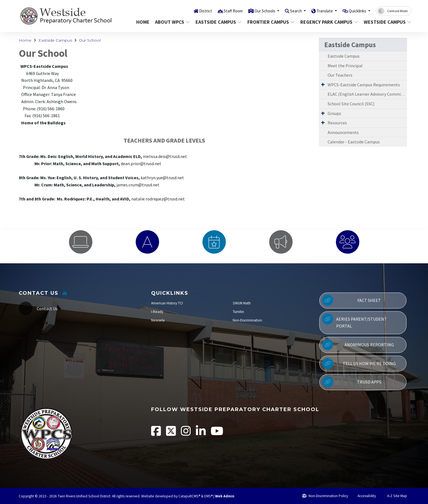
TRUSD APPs (352, 382)
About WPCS (172, 22)
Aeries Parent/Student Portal (355, 321)
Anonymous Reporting (358, 345)
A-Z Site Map (394, 496)
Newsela (158, 320)
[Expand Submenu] (323, 84)
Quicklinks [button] (356, 11)
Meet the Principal (345, 66)
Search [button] (287, 11)
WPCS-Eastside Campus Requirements (364, 85)
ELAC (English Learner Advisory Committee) (367, 94)
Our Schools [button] (252, 11)
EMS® (208, 496)
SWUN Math (242, 303)
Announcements (343, 132)
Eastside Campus (217, 22)
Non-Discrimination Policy (325, 496)
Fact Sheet (351, 300)
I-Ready (157, 312)
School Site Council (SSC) (351, 104)
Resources (337, 123)
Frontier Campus (270, 22)
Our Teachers (340, 75)
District (186, 11)
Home (143, 22)
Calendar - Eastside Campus (354, 142)
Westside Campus (385, 22)
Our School (90, 40)
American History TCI (167, 303)
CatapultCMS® (189, 496)
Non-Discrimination (247, 320)
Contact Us (47, 309)
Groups (334, 113)
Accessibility (364, 496)
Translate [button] (319, 11)
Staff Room (216, 11)
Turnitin (238, 312)
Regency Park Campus (327, 22)
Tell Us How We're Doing (359, 363)
